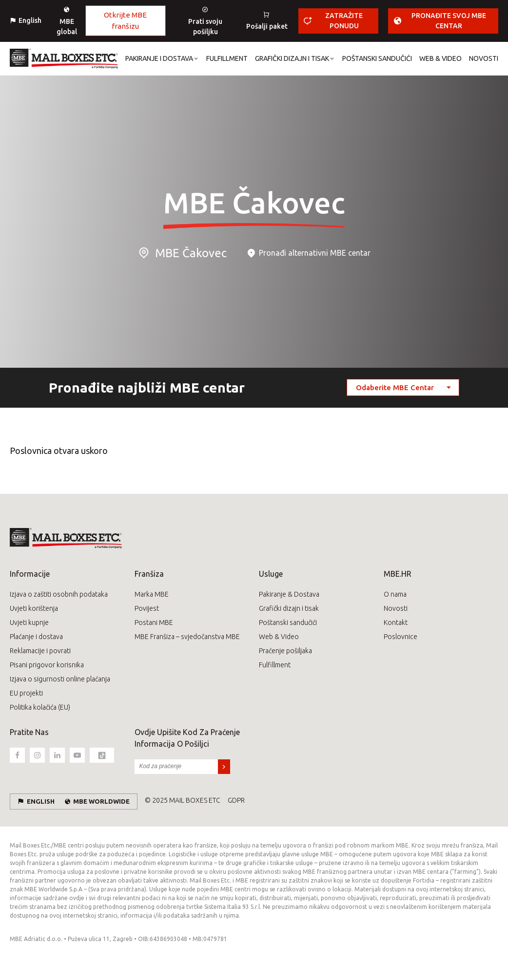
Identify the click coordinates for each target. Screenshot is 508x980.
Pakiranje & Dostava (289, 594)
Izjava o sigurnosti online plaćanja (60, 679)
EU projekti (26, 693)
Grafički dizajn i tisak (289, 608)
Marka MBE (152, 594)
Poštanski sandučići (288, 622)
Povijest (147, 608)
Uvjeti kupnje (29, 622)
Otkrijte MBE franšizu (125, 20)
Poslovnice (401, 637)
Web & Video (279, 637)
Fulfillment (275, 665)
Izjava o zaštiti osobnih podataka (59, 594)
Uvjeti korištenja (34, 608)
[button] (158, 59)
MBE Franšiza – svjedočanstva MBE (187, 637)
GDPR (236, 800)
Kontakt (396, 622)
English (30, 20)
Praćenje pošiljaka (285, 651)
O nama (395, 594)
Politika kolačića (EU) (40, 707)
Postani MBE (154, 622)
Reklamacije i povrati (40, 651)
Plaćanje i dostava (36, 637)
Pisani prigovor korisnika (47, 665)
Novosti (396, 608)
